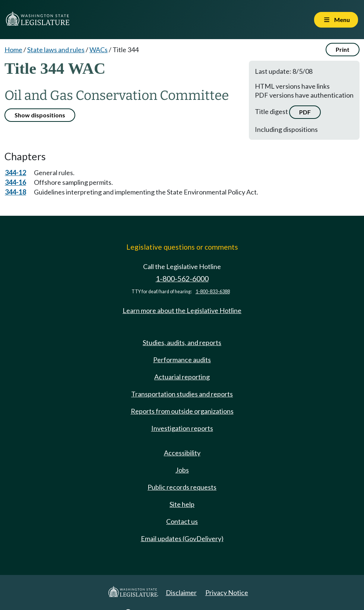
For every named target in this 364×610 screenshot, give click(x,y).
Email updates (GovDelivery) (182, 538)
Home (13, 50)
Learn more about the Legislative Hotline (182, 310)
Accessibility (182, 453)
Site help (182, 504)
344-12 (15, 173)
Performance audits (182, 360)
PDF (305, 112)
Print (343, 49)
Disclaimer (181, 592)
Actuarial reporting (182, 377)
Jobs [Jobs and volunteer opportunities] (182, 470)
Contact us (182, 521)
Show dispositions (40, 115)
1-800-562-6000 (182, 279)
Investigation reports (182, 428)
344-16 (15, 182)
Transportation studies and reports (182, 394)
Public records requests (182, 487)
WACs (99, 50)
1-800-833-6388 (213, 292)
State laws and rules (56, 50)
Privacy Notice (227, 592)
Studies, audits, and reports (182, 342)
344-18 (15, 192)
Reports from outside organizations (182, 411)
